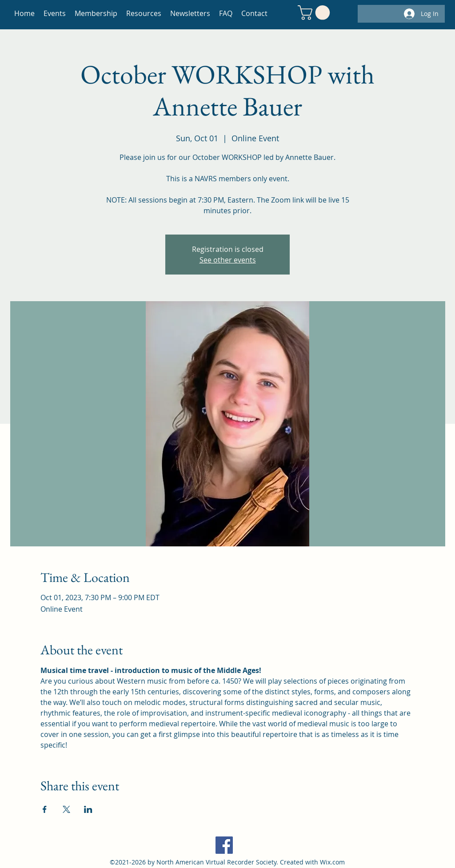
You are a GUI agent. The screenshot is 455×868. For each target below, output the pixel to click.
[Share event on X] (66, 809)
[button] (315, 13)
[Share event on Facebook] (45, 809)
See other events (228, 260)
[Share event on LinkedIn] (88, 809)
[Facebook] (224, 845)
